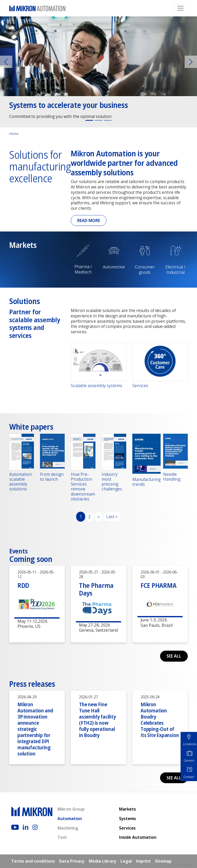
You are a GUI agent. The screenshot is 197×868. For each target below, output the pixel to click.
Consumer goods (145, 270)
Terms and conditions (33, 861)
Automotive (114, 267)
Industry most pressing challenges (112, 482)
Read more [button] (89, 220)
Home (14, 134)
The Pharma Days (96, 589)
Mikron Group (71, 809)
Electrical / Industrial (175, 270)
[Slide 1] (89, 120)
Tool (62, 837)
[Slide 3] (108, 120)
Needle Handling (172, 477)
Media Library (103, 861)
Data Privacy (72, 861)
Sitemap (163, 861)
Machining (68, 828)
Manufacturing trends (146, 482)
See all (174, 656)
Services (140, 386)
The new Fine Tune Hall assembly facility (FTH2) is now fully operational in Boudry (97, 720)
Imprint (143, 861)
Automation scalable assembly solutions (21, 482)
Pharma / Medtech (83, 269)
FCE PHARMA (158, 585)
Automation (70, 819)
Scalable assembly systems (97, 386)
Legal (126, 861)
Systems (127, 819)
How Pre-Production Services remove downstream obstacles (83, 487)
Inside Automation (138, 837)
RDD (23, 585)
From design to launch (52, 477)
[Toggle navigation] (181, 8)
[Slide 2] (98, 120)
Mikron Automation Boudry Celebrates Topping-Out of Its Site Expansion (160, 720)
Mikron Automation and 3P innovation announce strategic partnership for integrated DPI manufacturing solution (35, 729)
